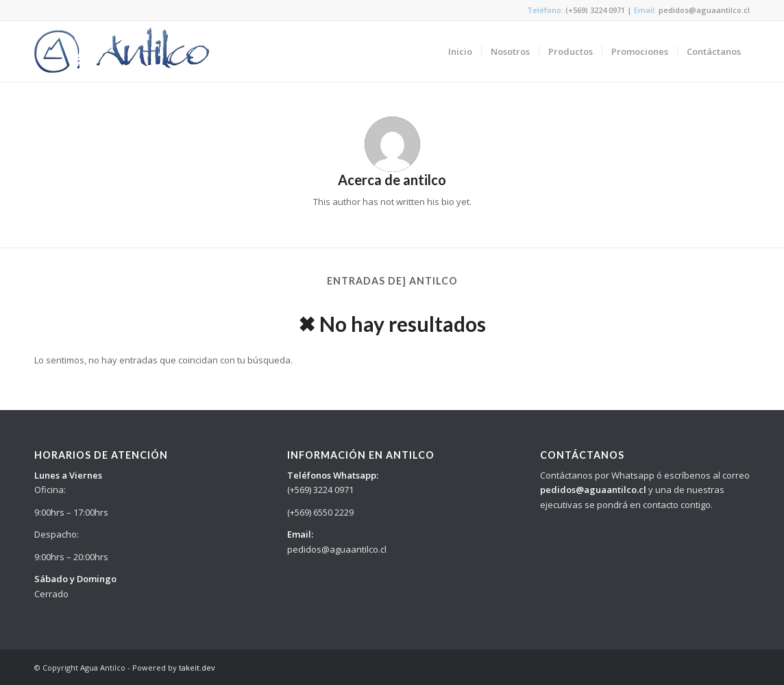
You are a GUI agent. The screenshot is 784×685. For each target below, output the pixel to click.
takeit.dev (197, 668)
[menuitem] (460, 51)
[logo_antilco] (122, 51)
